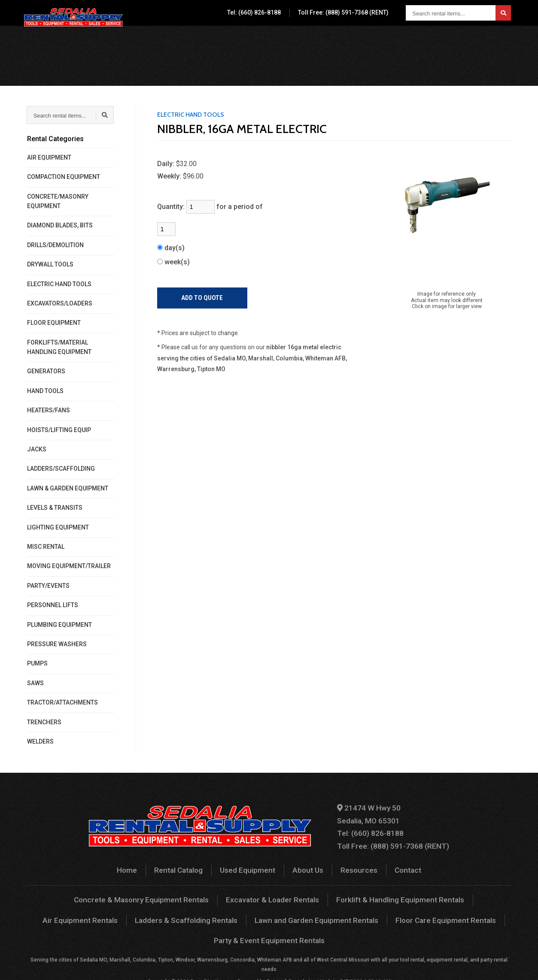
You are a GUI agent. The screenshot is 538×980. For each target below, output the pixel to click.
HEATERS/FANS (49, 410)
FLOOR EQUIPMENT (54, 323)
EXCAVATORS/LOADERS (60, 303)
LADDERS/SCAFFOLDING (61, 469)
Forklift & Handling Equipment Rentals (350, 895)
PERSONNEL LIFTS (53, 605)
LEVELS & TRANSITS (55, 508)
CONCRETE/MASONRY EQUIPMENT (58, 201)
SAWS (35, 683)
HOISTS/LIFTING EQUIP (59, 430)
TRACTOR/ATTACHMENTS (62, 702)
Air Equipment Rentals (461, 895)
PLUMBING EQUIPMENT (59, 625)
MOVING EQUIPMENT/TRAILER (69, 566)
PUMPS (37, 663)
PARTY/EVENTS (48, 586)
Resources (398, 41)
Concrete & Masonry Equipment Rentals (106, 895)
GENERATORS (46, 371)
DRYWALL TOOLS (50, 264)
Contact (439, 41)
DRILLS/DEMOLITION (55, 245)
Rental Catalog (246, 41)
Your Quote (485, 41)
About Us (356, 41)
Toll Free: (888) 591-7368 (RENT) (343, 12)
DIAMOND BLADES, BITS (60, 225)
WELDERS (40, 741)
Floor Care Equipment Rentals (333, 914)
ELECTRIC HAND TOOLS (59, 284)
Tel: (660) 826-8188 (254, 12)
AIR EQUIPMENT (49, 157)
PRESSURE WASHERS (57, 644)
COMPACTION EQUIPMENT (64, 177)
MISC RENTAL (46, 547)
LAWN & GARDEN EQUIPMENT (68, 488)
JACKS (37, 449)
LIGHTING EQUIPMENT (58, 527)
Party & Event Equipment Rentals (448, 914)
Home (134, 866)
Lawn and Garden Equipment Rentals (211, 914)
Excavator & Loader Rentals (229, 895)
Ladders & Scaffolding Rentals (88, 914)
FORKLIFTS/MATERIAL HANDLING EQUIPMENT (59, 347)
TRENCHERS (44, 722)
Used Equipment (305, 41)
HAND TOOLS (45, 391)
